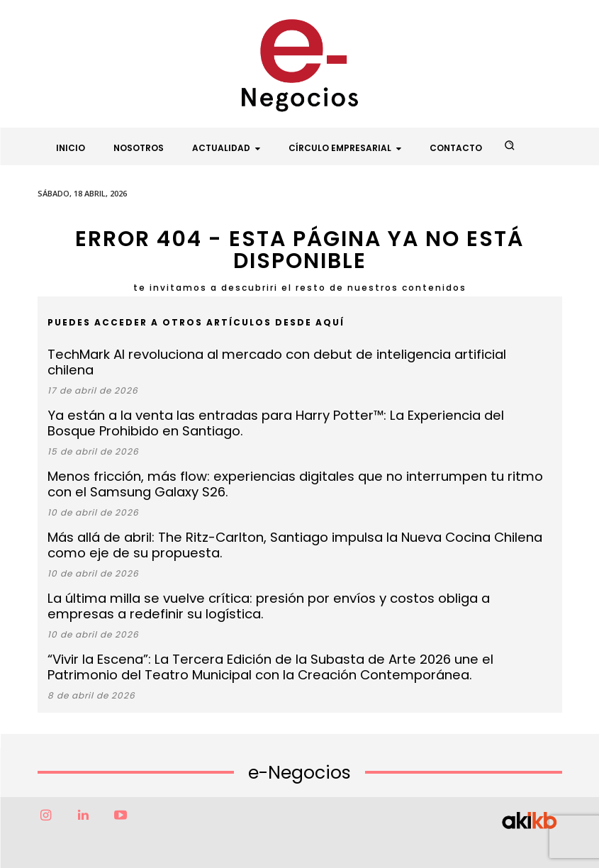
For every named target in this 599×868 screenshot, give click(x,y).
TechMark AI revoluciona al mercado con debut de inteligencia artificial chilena (268, 354)
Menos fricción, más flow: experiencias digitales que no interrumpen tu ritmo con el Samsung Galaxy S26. (278, 460)
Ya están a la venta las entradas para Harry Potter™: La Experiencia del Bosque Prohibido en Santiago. (294, 404)
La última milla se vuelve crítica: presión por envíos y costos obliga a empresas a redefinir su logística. (296, 574)
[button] (509, 145)
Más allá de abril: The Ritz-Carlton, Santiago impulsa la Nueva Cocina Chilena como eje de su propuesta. (296, 518)
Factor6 (269, 845)
